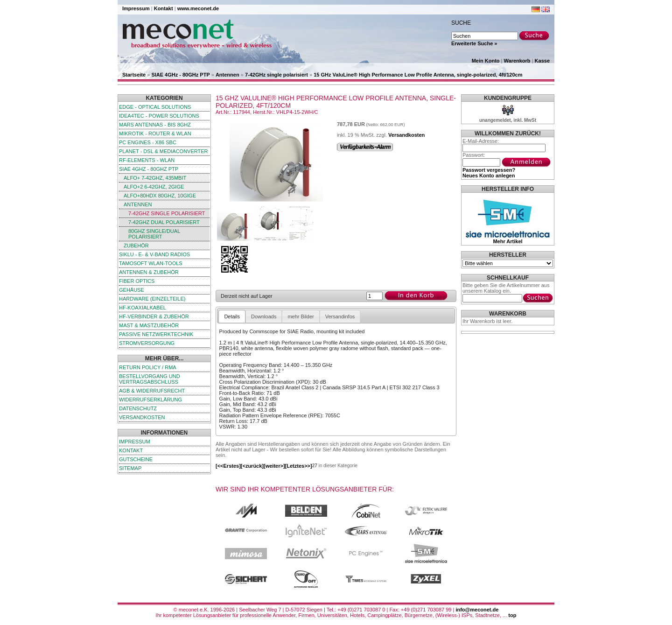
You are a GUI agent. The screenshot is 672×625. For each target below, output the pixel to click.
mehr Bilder (301, 316)
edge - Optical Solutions (155, 107)
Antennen (227, 75)
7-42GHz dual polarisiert (164, 222)
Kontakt (164, 8)
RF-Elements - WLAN (147, 160)
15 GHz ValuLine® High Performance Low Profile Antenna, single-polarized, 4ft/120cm (418, 75)
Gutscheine (136, 459)
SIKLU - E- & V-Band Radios (154, 254)
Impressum (136, 8)
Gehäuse (132, 290)
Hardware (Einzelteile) (152, 299)
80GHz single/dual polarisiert (154, 234)
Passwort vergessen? (489, 170)
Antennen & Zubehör (149, 272)
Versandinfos (340, 316)
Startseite (134, 75)
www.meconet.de (198, 8)
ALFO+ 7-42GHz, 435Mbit (155, 178)
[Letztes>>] (299, 466)
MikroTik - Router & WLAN (155, 133)
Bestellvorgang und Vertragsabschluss (150, 379)
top (512, 615)
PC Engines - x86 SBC (148, 142)
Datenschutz (138, 408)
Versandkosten (142, 417)
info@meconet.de (477, 610)
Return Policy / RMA (148, 367)
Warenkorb (517, 61)
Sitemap (130, 468)
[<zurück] (252, 466)
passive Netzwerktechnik (156, 334)
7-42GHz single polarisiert (276, 75)
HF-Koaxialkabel (143, 308)
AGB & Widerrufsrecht (152, 391)
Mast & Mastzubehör (149, 325)
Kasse (542, 61)
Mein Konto (486, 61)
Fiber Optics (137, 281)
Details (232, 316)
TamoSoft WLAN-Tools (151, 263)
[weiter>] (274, 466)
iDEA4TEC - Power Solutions (159, 116)
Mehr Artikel (507, 241)
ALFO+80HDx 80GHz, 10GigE (160, 196)
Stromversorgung (147, 343)
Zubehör (136, 246)
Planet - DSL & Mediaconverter (164, 151)
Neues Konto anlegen (489, 176)
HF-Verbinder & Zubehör (154, 316)
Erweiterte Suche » (474, 43)
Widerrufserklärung (150, 400)
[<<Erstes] (228, 466)
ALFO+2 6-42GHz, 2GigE (154, 187)
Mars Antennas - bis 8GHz (155, 125)
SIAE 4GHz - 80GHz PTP (180, 75)
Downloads (264, 316)
